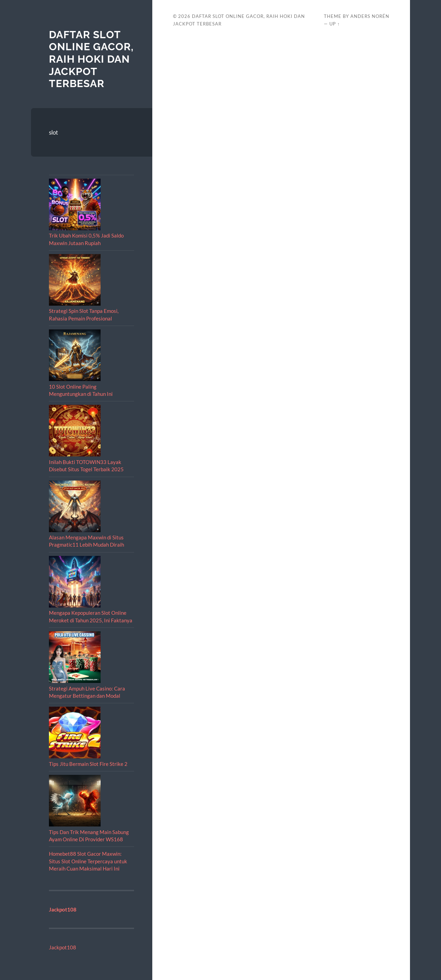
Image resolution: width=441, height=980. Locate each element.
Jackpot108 (63, 947)
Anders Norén (370, 16)
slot (53, 132)
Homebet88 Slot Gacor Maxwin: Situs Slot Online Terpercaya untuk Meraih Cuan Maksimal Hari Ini (88, 861)
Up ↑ (335, 24)
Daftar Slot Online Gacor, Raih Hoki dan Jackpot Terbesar (91, 59)
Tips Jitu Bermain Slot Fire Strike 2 (88, 764)
